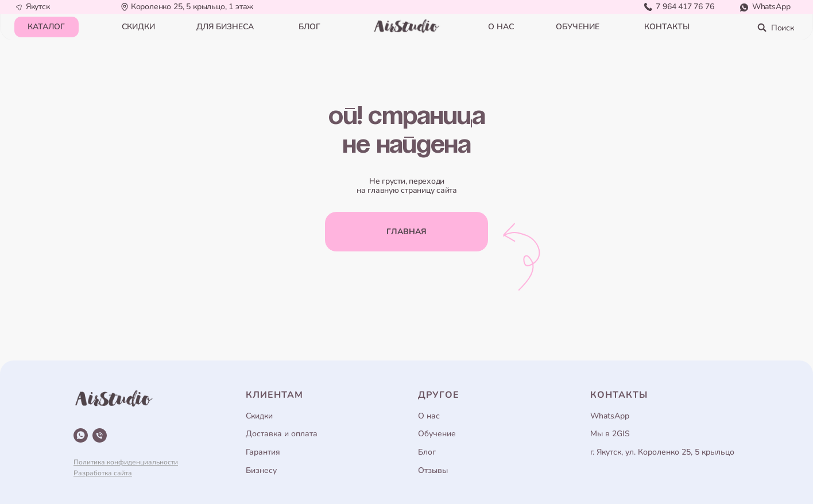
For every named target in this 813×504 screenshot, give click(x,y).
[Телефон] (100, 435)
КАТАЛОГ (46, 27)
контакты (667, 27)
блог (309, 27)
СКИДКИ (138, 27)
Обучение (437, 434)
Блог (427, 452)
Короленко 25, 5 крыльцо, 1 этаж (192, 7)
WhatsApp (771, 7)
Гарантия (263, 452)
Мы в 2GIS (610, 434)
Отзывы (433, 470)
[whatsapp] (81, 435)
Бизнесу (261, 470)
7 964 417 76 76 (685, 7)
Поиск (783, 28)
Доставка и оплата (282, 434)
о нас (501, 27)
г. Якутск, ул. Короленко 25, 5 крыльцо (662, 452)
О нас (429, 416)
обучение (578, 27)
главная (406, 232)
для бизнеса (225, 27)
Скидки (259, 416)
